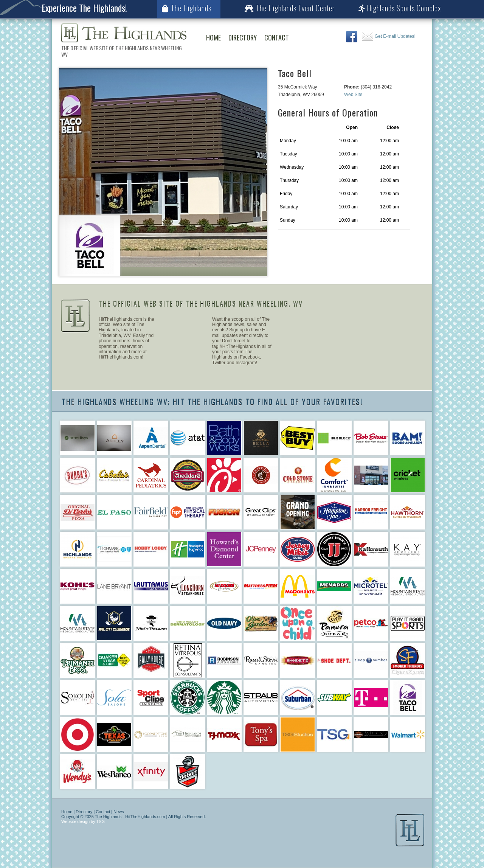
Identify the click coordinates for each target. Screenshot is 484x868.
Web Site (353, 95)
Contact (277, 37)
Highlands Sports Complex (400, 8)
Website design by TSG (83, 821)
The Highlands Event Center (289, 8)
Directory (243, 37)
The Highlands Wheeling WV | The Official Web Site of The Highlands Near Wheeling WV (124, 33)
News (119, 812)
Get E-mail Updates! (389, 36)
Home (213, 37)
